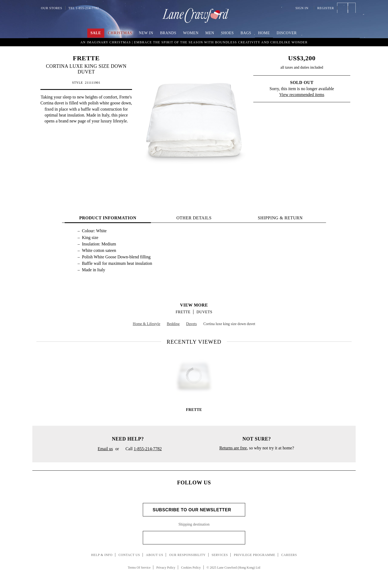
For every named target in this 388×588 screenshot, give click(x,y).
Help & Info (102, 555)
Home (264, 33)
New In (146, 33)
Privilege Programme (255, 555)
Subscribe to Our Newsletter (194, 510)
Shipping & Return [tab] (280, 218)
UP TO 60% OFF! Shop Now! (194, 42)
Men (210, 33)
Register (325, 8)
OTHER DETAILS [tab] (194, 218)
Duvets (204, 312)
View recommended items (302, 95)
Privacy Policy (166, 568)
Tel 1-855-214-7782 (84, 8)
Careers (289, 555)
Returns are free (233, 448)
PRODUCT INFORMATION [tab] (108, 218)
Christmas (120, 33)
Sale (96, 33)
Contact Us (129, 555)
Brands (168, 33)
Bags (246, 33)
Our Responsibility (187, 555)
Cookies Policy (191, 568)
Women (191, 33)
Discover (287, 33)
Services (220, 555)
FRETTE (86, 58)
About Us (155, 555)
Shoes (227, 33)
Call (141, 449)
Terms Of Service (139, 568)
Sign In (303, 8)
